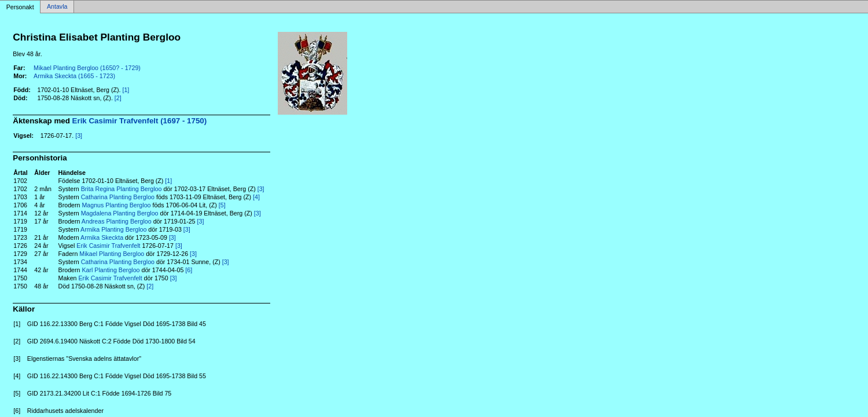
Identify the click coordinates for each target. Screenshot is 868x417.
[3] (79, 136)
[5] (222, 205)
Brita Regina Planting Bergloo (122, 189)
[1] (126, 90)
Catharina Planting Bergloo (118, 197)
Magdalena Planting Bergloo (120, 213)
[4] (256, 197)
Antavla (57, 7)
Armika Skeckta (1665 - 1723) (74, 76)
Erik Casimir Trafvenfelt (108, 246)
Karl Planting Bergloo (111, 270)
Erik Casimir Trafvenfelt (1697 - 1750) (140, 121)
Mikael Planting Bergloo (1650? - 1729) (87, 68)
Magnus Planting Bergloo (116, 205)
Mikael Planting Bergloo (112, 254)
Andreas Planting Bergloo (117, 221)
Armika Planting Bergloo (113, 229)
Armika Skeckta (102, 237)
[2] (118, 98)
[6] (189, 270)
